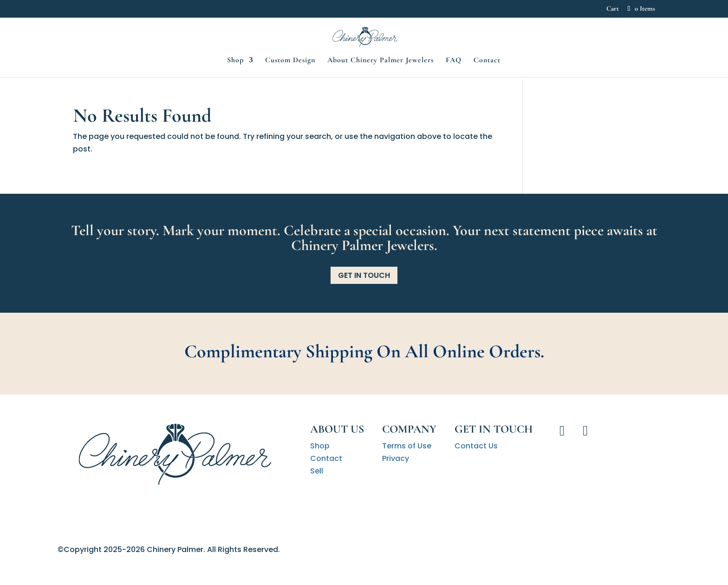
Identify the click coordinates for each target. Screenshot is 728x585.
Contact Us (476, 446)
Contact (487, 91)
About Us (337, 429)
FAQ (454, 91)
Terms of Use (407, 446)
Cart (613, 9)
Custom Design (290, 91)
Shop (235, 91)
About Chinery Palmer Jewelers (380, 91)
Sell (317, 471)
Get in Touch (364, 275)
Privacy (396, 458)
